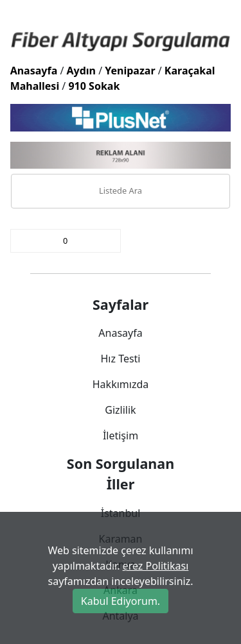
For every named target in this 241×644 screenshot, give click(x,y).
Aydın (82, 71)
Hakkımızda (121, 384)
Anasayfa (34, 71)
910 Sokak (94, 86)
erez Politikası (156, 566)
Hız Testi (120, 359)
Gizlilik (120, 410)
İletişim (121, 436)
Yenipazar (130, 71)
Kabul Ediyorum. (121, 601)
